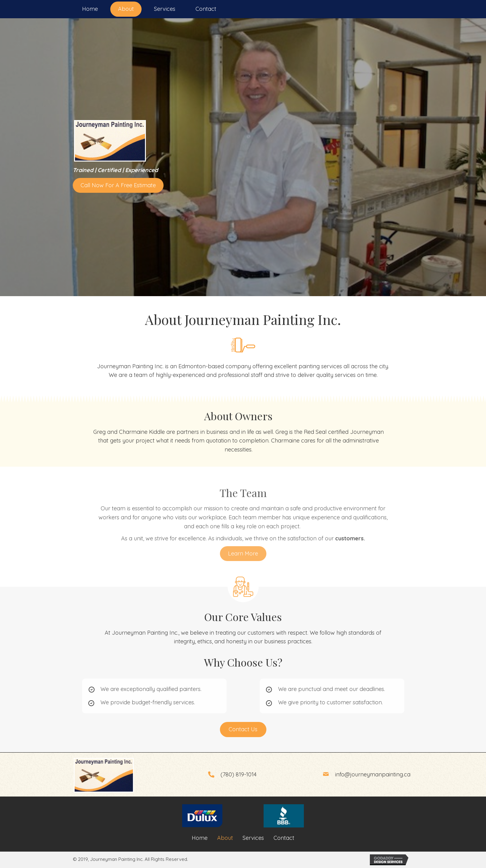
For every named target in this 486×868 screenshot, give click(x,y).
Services (253, 838)
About (225, 838)
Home (200, 838)
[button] (118, 186)
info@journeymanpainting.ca (373, 774)
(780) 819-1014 (239, 774)
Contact (284, 838)
